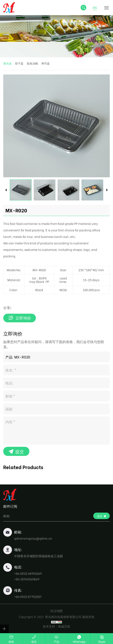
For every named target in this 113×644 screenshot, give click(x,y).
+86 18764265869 (27, 579)
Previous (6, 190)
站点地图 (56, 611)
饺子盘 (19, 64)
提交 (20, 451)
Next (107, 190)
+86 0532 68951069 (28, 573)
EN (95, 7)
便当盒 (7, 64)
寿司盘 (46, 64)
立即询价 (23, 318)
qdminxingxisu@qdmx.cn (33, 538)
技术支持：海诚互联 (56, 626)
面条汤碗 (32, 64)
